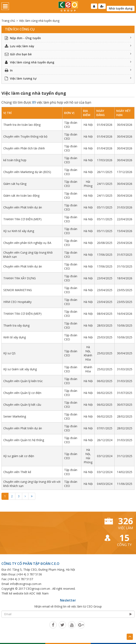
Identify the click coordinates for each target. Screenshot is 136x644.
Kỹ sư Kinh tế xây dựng (19, 231)
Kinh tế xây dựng (15, 337)
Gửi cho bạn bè (68, 54)
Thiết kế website (12, 593)
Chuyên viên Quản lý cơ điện (22, 393)
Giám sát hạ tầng (15, 184)
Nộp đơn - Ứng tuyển (68, 38)
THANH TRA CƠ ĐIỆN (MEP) (22, 219)
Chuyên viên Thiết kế (17, 472)
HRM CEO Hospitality (17, 302)
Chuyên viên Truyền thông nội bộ (25, 136)
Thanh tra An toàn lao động (22, 125)
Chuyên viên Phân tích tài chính (24, 148)
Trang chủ (8, 21)
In (68, 70)
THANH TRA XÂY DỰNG (20, 278)
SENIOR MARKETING (18, 290)
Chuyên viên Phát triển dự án (23, 207)
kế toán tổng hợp (15, 160)
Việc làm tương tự (68, 78)
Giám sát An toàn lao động (21, 195)
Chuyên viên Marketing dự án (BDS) (27, 172)
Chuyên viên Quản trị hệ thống (24, 440)
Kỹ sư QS (9, 353)
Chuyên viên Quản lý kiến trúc (23, 381)
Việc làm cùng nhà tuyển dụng (68, 62)
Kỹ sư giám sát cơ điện (19, 456)
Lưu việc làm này (68, 46)
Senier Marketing (15, 416)
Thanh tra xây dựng (16, 325)
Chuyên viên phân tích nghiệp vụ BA (27, 243)
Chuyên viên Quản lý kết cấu (22, 405)
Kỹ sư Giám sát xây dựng (20, 369)
